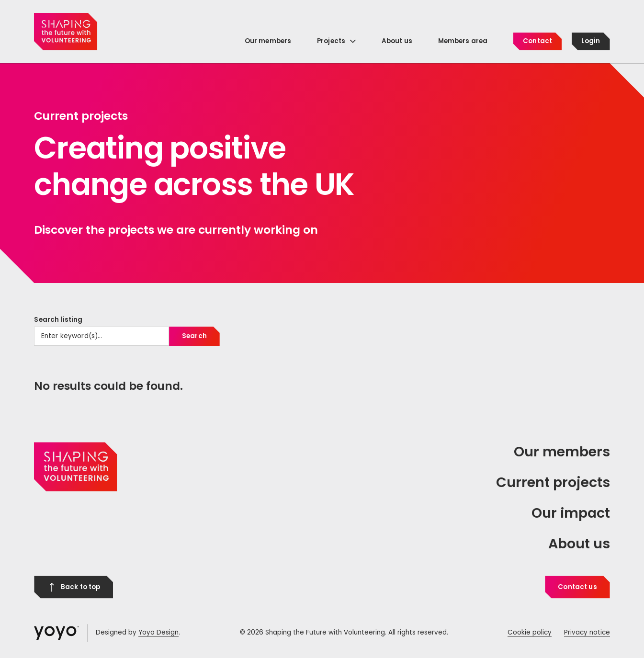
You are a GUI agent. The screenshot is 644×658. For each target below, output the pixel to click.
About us (579, 544)
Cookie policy (530, 633)
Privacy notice (587, 633)
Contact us (577, 587)
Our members (562, 452)
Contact (537, 41)
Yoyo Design (158, 633)
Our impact (571, 513)
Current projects (553, 482)
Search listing (58, 320)
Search (194, 336)
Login (591, 41)
